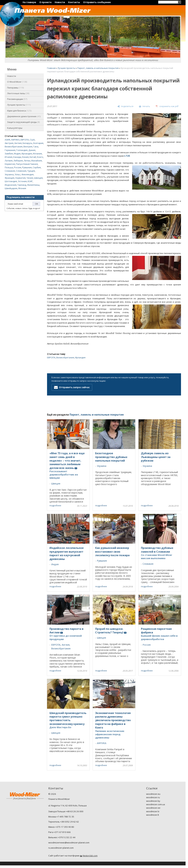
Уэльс (18, 174)
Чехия (30, 178)
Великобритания (14, 147)
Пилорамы (16, 88)
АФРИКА (15, 140)
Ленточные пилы (18, 93)
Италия (9, 157)
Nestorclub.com (90, 856)
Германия (10, 150)
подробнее (55, 505)
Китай (33, 157)
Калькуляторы (15, 128)
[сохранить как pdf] (167, 106)
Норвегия (10, 164)
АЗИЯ (7, 140)
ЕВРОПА (25, 140)
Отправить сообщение (97, 2)
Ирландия (27, 154)
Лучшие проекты (19, 105)
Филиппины (33, 185)
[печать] (145, 106)
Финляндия (28, 174)
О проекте (45, 2)
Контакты (74, 2)
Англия (18, 143)
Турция (31, 171)
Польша (9, 167)
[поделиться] (125, 106)
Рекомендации (17, 99)
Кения (25, 157)
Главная (51, 68)
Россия (18, 167)
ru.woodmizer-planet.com (61, 848)
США (32, 140)
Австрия (9, 143)
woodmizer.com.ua (156, 804)
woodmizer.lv (153, 811)
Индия (17, 154)
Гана (36, 147)
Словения (21, 171)
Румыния (27, 167)
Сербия (37, 167)
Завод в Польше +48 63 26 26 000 (66, 811)
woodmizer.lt (153, 815)
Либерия (18, 161)
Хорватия (20, 178)
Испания (37, 154)
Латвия (9, 161)
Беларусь (28, 143)
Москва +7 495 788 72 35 (61, 817)
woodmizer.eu (153, 794)
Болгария (38, 143)
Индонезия (11, 185)
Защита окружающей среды (24, 122)
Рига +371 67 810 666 (59, 832)
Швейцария (11, 188)
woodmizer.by (153, 801)
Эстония (22, 181)
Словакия (10, 171)
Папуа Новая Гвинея (27, 164)
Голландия (22, 150)
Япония (22, 188)
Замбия (9, 154)
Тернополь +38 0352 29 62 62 (64, 822)
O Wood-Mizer (17, 82)
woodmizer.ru (153, 797)
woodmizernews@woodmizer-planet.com (69, 843)
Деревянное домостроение (24, 116)
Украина (9, 174)
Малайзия (37, 161)
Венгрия (28, 147)
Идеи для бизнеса (19, 111)
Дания (32, 150)
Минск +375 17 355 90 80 (61, 827)
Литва (27, 161)
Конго (40, 157)
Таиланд (22, 185)
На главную (29, 2)
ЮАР (30, 181)
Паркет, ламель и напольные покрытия (98, 68)
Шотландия (11, 181)
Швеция (38, 178)
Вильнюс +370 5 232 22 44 (62, 837)
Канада (17, 157)
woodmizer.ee (153, 808)
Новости (60, 2)
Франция (10, 178)
